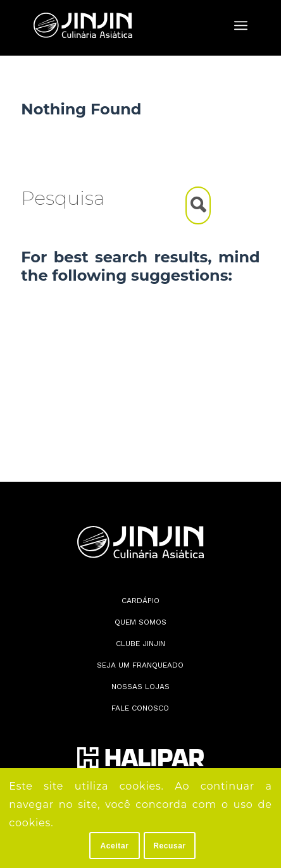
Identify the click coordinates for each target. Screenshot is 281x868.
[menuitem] (241, 25)
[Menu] (241, 25)
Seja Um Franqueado (140, 665)
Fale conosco (140, 708)
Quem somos (140, 622)
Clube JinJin (140, 644)
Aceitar (115, 846)
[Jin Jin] (119, 25)
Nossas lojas (140, 687)
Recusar (170, 846)
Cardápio (140, 601)
